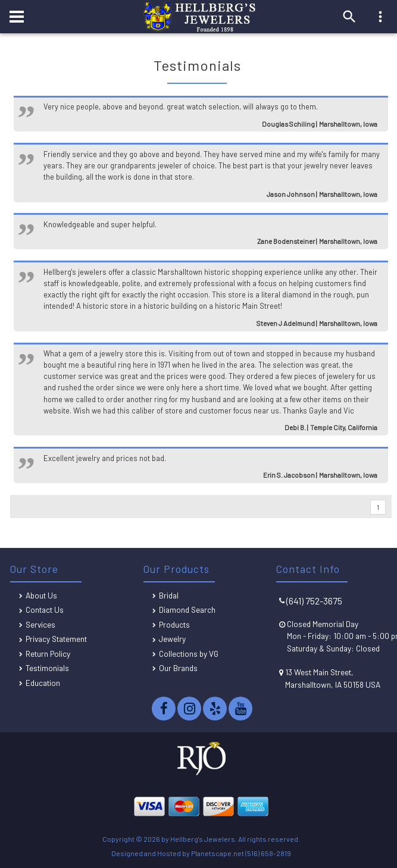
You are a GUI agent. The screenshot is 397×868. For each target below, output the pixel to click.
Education (43, 683)
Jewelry (172, 639)
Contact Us (45, 610)
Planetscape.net (218, 853)
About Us (41, 595)
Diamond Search (187, 610)
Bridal (169, 595)
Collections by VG (189, 654)
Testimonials (47, 668)
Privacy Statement (56, 639)
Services (40, 624)
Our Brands (178, 668)
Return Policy (48, 654)
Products (174, 624)
